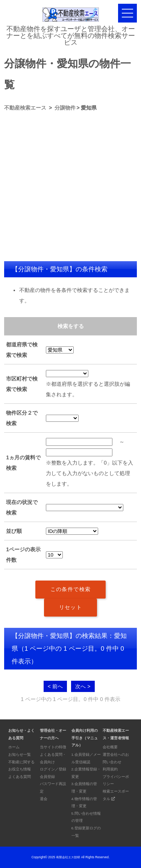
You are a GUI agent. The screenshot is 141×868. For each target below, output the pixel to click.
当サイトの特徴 (53, 747)
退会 (44, 799)
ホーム (14, 747)
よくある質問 (20, 777)
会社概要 (110, 747)
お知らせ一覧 (20, 754)
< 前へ (55, 686)
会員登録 (47, 777)
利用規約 (110, 769)
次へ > (83, 686)
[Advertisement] (70, 187)
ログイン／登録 (53, 769)
